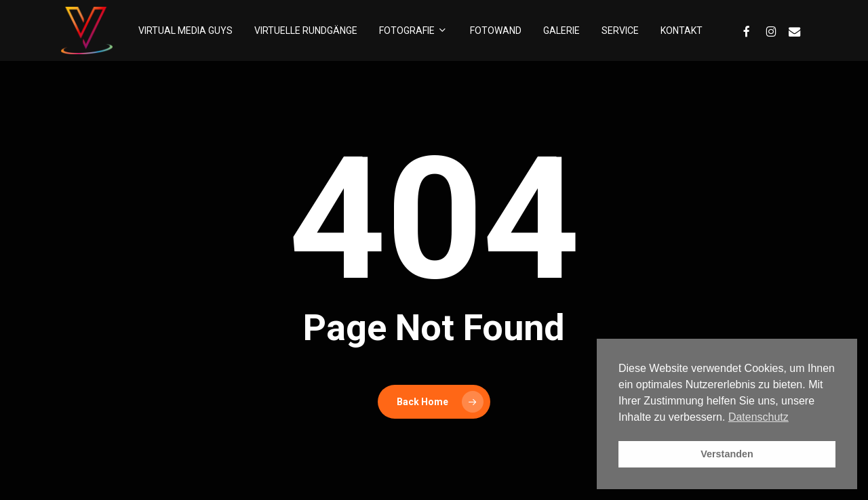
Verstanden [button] (727, 454)
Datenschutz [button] (758, 417)
